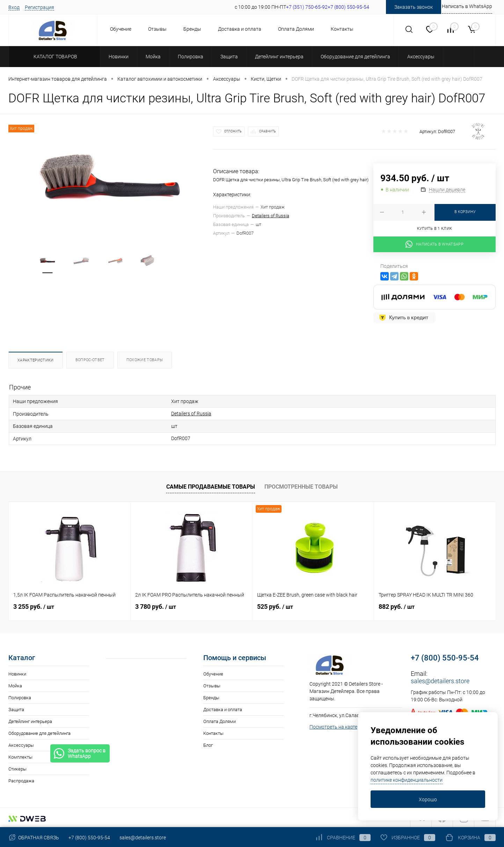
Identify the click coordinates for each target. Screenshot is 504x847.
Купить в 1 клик (435, 229)
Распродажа (21, 780)
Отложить (233, 131)
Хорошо (428, 799)
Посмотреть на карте (333, 726)
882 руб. (397, 605)
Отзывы (157, 29)
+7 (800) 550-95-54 (445, 657)
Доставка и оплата (240, 29)
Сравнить (268, 131)
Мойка (15, 685)
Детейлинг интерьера (30, 720)
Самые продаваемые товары (211, 486)
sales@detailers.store (440, 680)
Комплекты (20, 756)
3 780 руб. (156, 605)
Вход (14, 7)
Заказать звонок (414, 7)
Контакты (342, 29)
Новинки (17, 673)
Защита (16, 709)
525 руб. (275, 605)
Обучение (121, 29)
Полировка (20, 697)
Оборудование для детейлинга (39, 732)
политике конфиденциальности (407, 780)
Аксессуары (21, 744)
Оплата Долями (296, 29)
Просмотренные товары (301, 486)
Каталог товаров (54, 57)
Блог (208, 744)
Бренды (192, 29)
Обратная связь (34, 838)
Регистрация (39, 7)
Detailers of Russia (271, 216)
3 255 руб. (34, 605)
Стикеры (17, 768)
